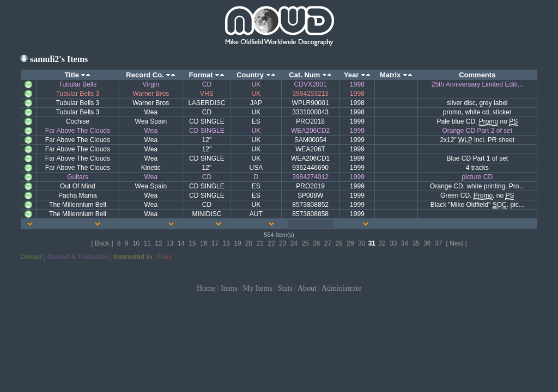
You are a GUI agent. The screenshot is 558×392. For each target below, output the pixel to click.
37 (438, 243)
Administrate (341, 288)
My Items (258, 288)
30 (362, 243)
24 (294, 243)
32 (382, 243)
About (307, 288)
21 (260, 243)
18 (226, 243)
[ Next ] (457, 243)
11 (147, 243)
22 (271, 243)
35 (416, 243)
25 (305, 243)
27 (328, 243)
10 (136, 243)
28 (339, 243)
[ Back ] (102, 243)
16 (204, 243)
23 (283, 243)
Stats (285, 288)
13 (170, 243)
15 (192, 243)
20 (249, 243)
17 (215, 243)
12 (158, 243)
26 (316, 243)
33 (393, 243)
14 (181, 243)
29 (350, 243)
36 (427, 243)
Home (206, 288)
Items (229, 288)
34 (405, 243)
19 (237, 243)
